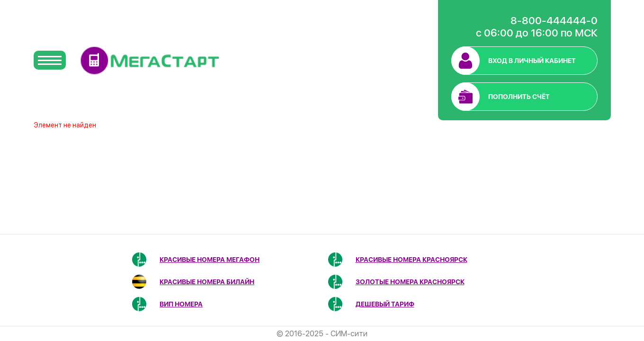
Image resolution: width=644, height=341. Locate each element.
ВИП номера (181, 304)
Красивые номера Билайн (207, 282)
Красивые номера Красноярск (411, 260)
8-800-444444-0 (554, 20)
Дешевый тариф (385, 304)
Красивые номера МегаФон (210, 260)
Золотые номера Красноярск (410, 282)
